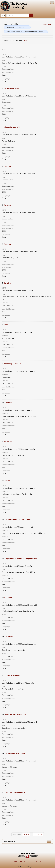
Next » (26, 41)
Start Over (47, 25)
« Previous (17, 834)
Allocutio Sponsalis (12, 127)
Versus (6, 49)
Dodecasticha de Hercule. (16, 714)
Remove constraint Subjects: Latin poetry (29, 27)
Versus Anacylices (12, 675)
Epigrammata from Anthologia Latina (21, 558)
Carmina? (8, 442)
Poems (7, 325)
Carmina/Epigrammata (15, 753)
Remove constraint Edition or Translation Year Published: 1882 (46, 32)
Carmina (8, 166)
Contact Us (36, 861)
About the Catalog (22, 861)
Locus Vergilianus (11, 88)
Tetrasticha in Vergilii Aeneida (18, 519)
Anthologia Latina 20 (13, 364)
